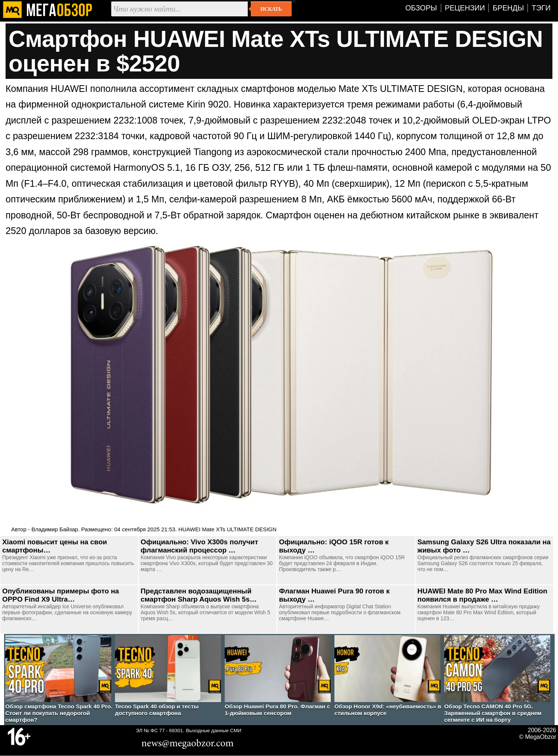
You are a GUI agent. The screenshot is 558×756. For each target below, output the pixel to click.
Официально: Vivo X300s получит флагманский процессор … (199, 546)
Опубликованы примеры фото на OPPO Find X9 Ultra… (61, 595)
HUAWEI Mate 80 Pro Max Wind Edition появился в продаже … (482, 595)
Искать (271, 9)
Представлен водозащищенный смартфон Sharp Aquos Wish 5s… (199, 595)
